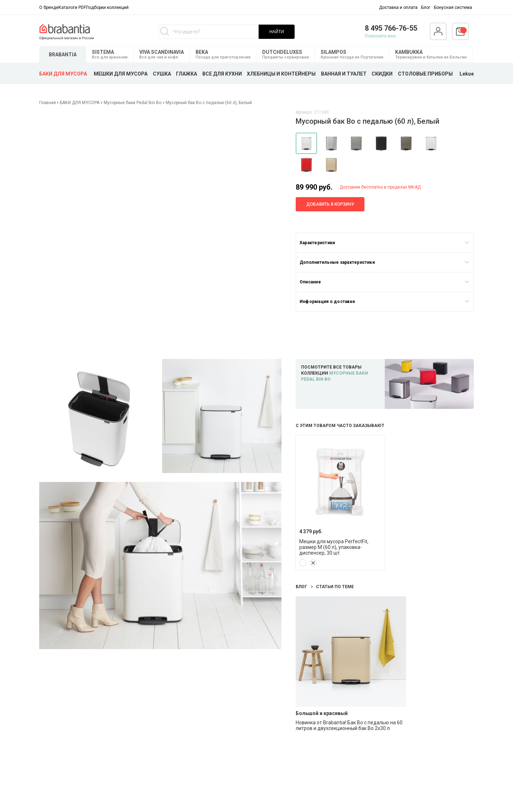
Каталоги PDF (72, 7)
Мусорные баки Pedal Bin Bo (133, 103)
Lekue (467, 74)
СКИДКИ (382, 74)
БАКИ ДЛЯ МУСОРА (63, 74)
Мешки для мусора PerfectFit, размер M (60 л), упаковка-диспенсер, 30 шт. (334, 547)
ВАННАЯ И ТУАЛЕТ (344, 74)
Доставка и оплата (398, 7)
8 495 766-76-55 (391, 28)
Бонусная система (453, 7)
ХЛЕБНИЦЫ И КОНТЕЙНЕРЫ (281, 74)
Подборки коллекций (107, 7)
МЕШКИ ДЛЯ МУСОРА (121, 74)
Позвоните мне (380, 36)
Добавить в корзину (330, 204)
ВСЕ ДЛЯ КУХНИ (222, 74)
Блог (426, 7)
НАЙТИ (277, 32)
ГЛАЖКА (186, 74)
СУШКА (162, 74)
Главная (48, 103)
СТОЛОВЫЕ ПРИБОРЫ (425, 74)
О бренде (49, 7)
